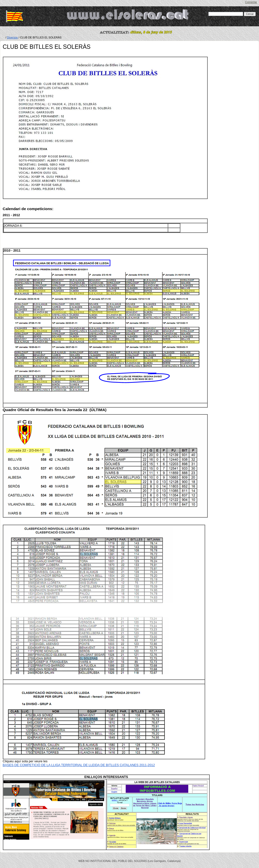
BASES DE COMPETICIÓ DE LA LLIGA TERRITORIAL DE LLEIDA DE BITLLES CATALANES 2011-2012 (79, 765)
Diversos (12, 37)
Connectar (251, 2)
